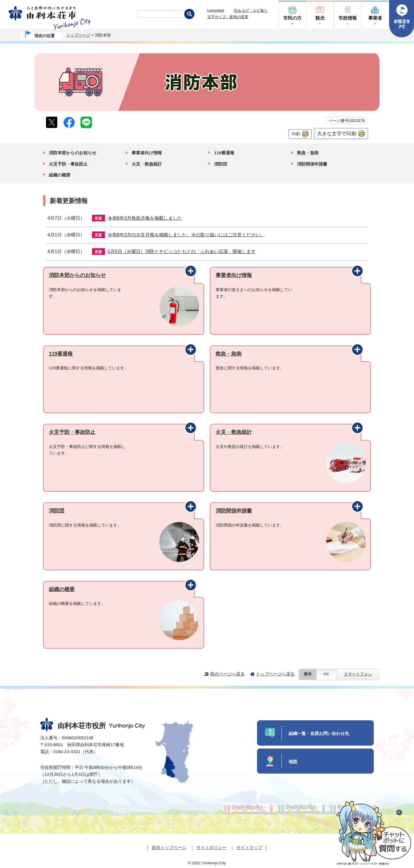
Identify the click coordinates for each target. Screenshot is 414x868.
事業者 (375, 18)
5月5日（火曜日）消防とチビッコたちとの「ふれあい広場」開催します (182, 251)
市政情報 (348, 18)
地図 (293, 762)
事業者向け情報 (147, 153)
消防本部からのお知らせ (73, 153)
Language (216, 10)
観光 (320, 18)
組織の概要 (60, 175)
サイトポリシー (211, 847)
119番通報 (224, 153)
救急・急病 (308, 153)
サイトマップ (249, 847)
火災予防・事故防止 (68, 164)
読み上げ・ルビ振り (251, 11)
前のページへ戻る (227, 674)
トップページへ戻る (275, 674)
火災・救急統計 (147, 164)
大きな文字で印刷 (337, 134)
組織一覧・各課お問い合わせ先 (319, 733)
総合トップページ (169, 847)
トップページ (78, 35)
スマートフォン (358, 674)
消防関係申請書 (312, 164)
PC (326, 674)
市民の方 (292, 18)
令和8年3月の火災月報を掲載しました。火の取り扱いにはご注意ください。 (186, 235)
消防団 (221, 164)
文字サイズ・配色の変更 (228, 17)
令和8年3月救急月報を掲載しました (145, 218)
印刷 (296, 134)
